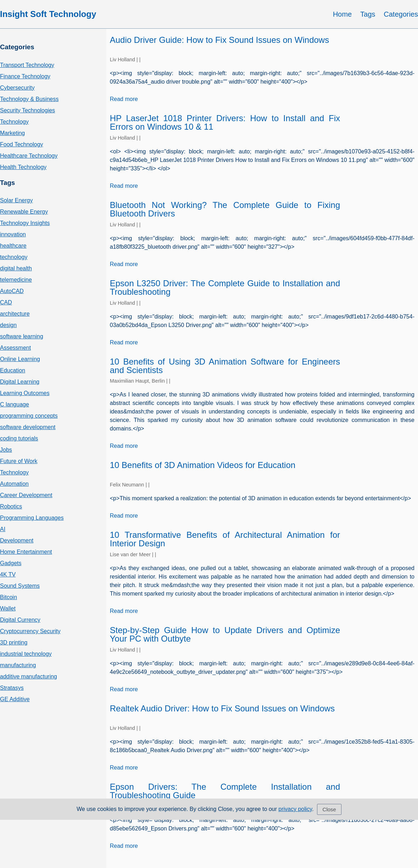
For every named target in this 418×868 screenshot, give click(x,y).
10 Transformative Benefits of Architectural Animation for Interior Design (225, 539)
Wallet (8, 608)
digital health (16, 268)
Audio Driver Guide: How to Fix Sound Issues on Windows (219, 40)
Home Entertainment (26, 552)
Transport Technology (27, 65)
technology (14, 257)
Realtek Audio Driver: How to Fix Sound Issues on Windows (222, 708)
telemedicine (16, 280)
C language (15, 404)
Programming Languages (32, 518)
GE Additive (15, 699)
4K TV (8, 574)
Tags (368, 14)
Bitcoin (9, 597)
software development (28, 427)
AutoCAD (12, 291)
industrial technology (26, 654)
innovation (13, 234)
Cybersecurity (17, 88)
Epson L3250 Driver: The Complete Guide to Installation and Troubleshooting (225, 288)
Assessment (15, 348)
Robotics (11, 506)
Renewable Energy (24, 212)
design (8, 325)
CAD (6, 302)
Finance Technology (25, 76)
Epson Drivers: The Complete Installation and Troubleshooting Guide (225, 791)
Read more (124, 99)
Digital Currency (20, 620)
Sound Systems (20, 586)
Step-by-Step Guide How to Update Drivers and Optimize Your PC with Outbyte (225, 634)
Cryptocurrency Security (30, 631)
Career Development (26, 495)
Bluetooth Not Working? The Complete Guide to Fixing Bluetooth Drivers (225, 209)
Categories (401, 14)
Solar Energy (16, 200)
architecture (15, 314)
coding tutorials (19, 438)
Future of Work (19, 461)
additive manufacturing (29, 677)
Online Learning (20, 359)
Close (329, 809)
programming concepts (29, 416)
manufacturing (18, 665)
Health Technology (23, 167)
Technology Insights (25, 223)
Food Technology (22, 144)
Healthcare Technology (29, 156)
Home (342, 14)
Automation (14, 484)
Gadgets (11, 563)
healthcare (13, 246)
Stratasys (12, 688)
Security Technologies (27, 110)
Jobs (6, 450)
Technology (14, 122)
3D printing (14, 642)
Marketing (12, 133)
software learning (22, 336)
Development (17, 540)
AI (3, 529)
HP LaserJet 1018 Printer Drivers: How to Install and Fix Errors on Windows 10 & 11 (225, 122)
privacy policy (295, 809)
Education (13, 370)
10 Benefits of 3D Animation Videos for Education (203, 465)
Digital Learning (20, 382)
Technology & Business (29, 99)
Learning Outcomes (25, 393)
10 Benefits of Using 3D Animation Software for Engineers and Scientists (225, 366)
